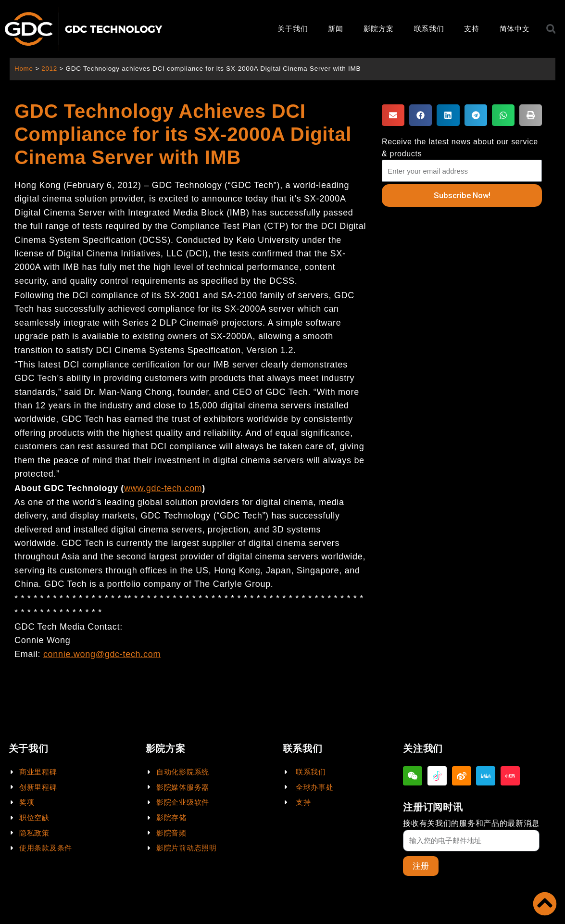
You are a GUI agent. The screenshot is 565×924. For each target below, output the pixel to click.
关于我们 (293, 29)
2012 (50, 69)
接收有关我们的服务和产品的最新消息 (471, 823)
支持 (471, 29)
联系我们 (429, 29)
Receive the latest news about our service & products (460, 148)
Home (24, 69)
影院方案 (379, 29)
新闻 (335, 29)
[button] (393, 115)
